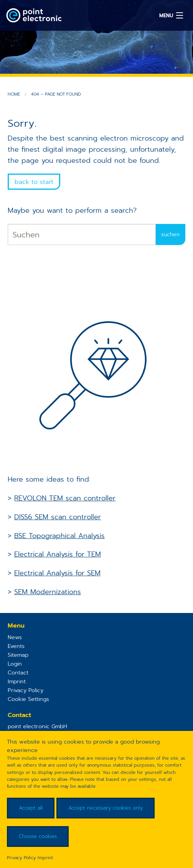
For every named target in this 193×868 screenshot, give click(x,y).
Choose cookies (38, 836)
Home (14, 94)
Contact (18, 673)
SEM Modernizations (48, 592)
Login (15, 664)
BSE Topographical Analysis (59, 536)
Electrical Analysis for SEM (57, 573)
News (15, 637)
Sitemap (18, 655)
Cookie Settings (28, 699)
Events (16, 646)
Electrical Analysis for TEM (58, 554)
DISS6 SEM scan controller (58, 517)
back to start (34, 182)
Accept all (31, 808)
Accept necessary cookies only (106, 808)
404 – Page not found (56, 94)
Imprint (17, 681)
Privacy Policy (26, 690)
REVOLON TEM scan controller (65, 498)
